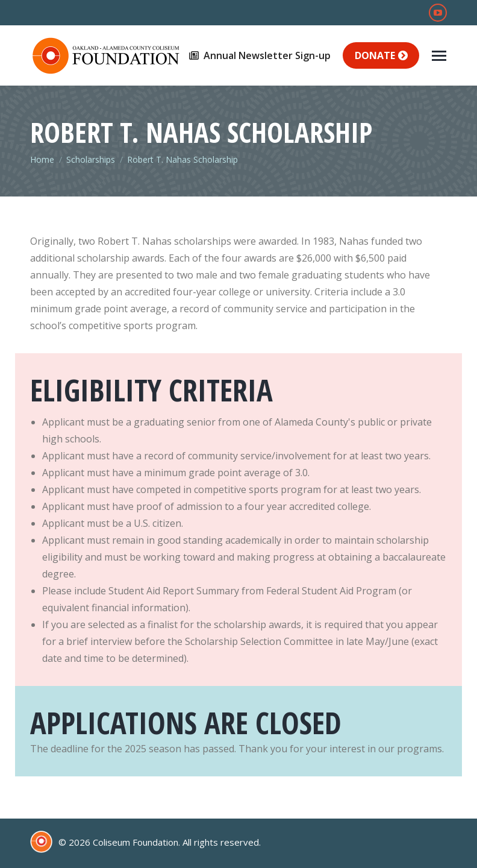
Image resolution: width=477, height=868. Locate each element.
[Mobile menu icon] (439, 56)
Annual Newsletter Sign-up (259, 55)
